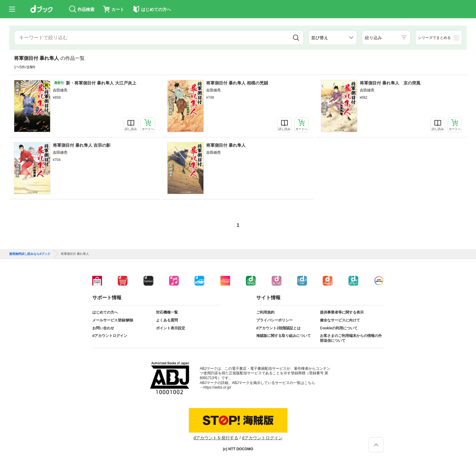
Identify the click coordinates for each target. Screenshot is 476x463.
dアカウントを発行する (216, 438)
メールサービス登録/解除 (113, 320)
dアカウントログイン (110, 336)
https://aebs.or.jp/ (217, 387)
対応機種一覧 (167, 312)
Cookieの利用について (339, 328)
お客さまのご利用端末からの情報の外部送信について (351, 338)
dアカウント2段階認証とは (278, 328)
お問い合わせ (103, 328)
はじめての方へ (105, 312)
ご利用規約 (265, 312)
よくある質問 (167, 320)
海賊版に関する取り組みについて (284, 336)
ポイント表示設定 (171, 328)
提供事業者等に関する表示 (342, 312)
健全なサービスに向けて (340, 320)
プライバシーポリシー (274, 320)
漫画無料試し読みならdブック (30, 254)
